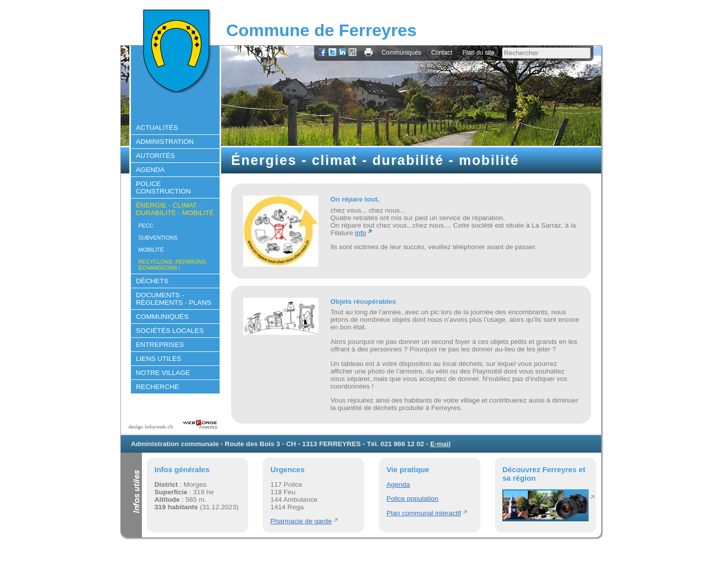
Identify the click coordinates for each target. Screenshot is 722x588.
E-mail (440, 444)
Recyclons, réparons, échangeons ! (173, 265)
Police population (413, 499)
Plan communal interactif (424, 513)
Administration (165, 142)
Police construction (163, 187)
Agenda (150, 170)
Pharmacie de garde (301, 521)
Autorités (155, 156)
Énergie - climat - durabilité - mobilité (175, 209)
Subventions (158, 238)
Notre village (163, 373)
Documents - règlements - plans (173, 299)
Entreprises (160, 345)
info (360, 233)
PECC (146, 226)
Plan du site (478, 53)
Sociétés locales (170, 331)
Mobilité (151, 250)
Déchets (152, 281)
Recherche (157, 387)
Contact (442, 53)
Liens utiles (159, 359)
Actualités (157, 128)
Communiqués (401, 53)
